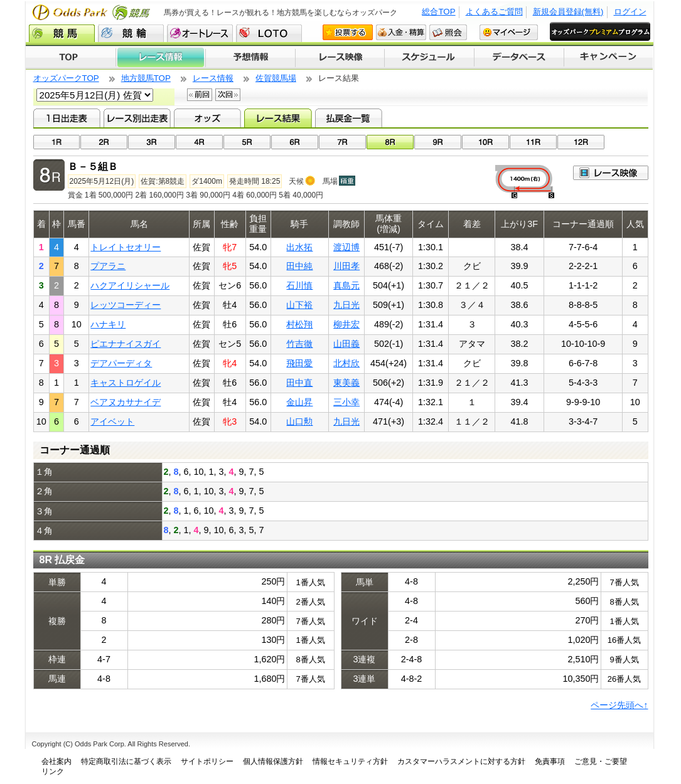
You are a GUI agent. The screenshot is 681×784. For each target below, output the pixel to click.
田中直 (299, 383)
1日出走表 (67, 118)
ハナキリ (108, 324)
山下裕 (299, 305)
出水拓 (299, 247)
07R (342, 142)
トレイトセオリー (126, 247)
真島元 (346, 285)
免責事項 (550, 761)
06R (295, 142)
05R (247, 142)
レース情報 (160, 58)
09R (438, 142)
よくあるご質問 (494, 12)
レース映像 (340, 58)
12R (581, 142)
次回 (228, 95)
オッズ (207, 118)
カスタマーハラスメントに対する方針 (461, 761)
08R (390, 142)
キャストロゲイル (126, 383)
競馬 (62, 33)
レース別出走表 (137, 118)
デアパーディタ (121, 363)
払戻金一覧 (349, 118)
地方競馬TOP (146, 78)
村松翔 (299, 324)
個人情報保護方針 (273, 761)
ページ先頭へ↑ (619, 705)
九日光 (346, 305)
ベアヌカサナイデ (126, 402)
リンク (53, 771)
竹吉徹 (299, 344)
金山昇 (299, 402)
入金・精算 (401, 32)
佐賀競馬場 (276, 78)
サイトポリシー (207, 761)
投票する (348, 32)
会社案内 (56, 761)
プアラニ (108, 266)
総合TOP (438, 12)
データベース (519, 58)
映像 (611, 173)
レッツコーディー (126, 305)
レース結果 (278, 118)
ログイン (630, 12)
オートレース (200, 33)
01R (57, 142)
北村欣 (346, 363)
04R (199, 142)
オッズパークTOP (66, 78)
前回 (200, 95)
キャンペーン (609, 58)
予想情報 (250, 58)
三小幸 (346, 402)
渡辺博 (346, 247)
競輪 (131, 33)
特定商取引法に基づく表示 (126, 761)
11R (533, 142)
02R (104, 142)
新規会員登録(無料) (568, 12)
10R (485, 142)
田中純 (299, 266)
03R (152, 142)
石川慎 (299, 285)
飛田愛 (299, 363)
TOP (71, 58)
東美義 (346, 383)
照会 (448, 32)
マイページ (509, 32)
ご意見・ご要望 (601, 761)
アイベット (112, 421)
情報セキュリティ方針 (350, 761)
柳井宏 (346, 324)
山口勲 (299, 421)
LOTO (269, 33)
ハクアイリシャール (130, 285)
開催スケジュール (429, 58)
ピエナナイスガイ (126, 344)
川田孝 (346, 266)
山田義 (346, 344)
